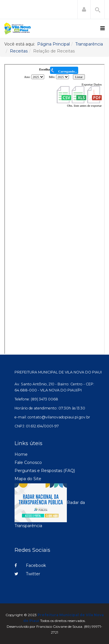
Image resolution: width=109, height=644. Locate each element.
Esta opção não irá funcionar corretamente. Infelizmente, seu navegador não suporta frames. (54, 209)
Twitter (27, 574)
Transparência (89, 44)
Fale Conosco (28, 462)
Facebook (30, 565)
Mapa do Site (28, 479)
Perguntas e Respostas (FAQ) (45, 471)
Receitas (19, 51)
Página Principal (53, 44)
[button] (84, 10)
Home (21, 454)
